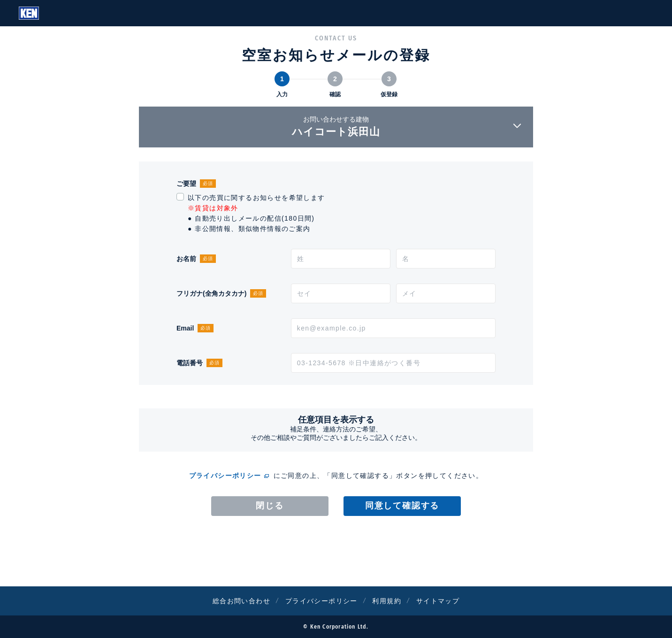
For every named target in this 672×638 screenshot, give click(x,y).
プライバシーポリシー (225, 476)
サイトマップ (438, 601)
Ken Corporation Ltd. (29, 13)
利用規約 (387, 601)
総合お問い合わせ (241, 601)
